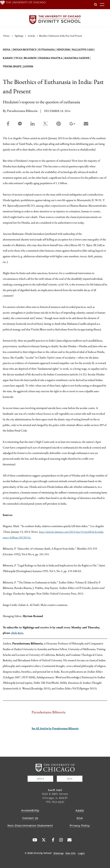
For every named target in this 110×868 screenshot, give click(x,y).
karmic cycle (12, 58)
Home (6, 36)
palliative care (83, 50)
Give (70, 779)
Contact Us (30, 818)
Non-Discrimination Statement (30, 826)
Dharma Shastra (50, 58)
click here (17, 633)
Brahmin (30, 58)
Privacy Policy (80, 826)
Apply (40, 779)
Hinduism (63, 50)
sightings (19, 36)
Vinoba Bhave (12, 66)
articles (32, 36)
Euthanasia (47, 50)
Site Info (70, 853)
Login (81, 853)
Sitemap (58, 853)
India (7, 50)
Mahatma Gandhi (77, 58)
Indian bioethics (24, 50)
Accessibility (30, 810)
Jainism (28, 66)
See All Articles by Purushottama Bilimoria (55, 728)
